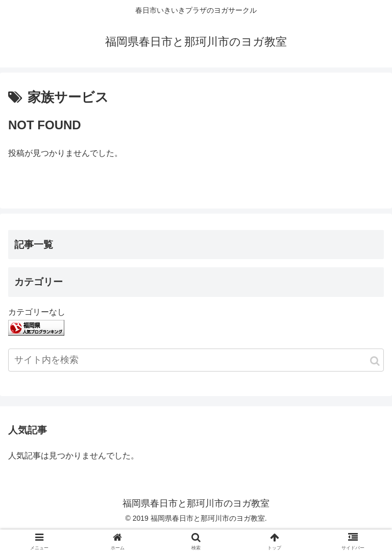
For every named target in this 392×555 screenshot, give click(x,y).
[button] (375, 361)
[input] (196, 360)
